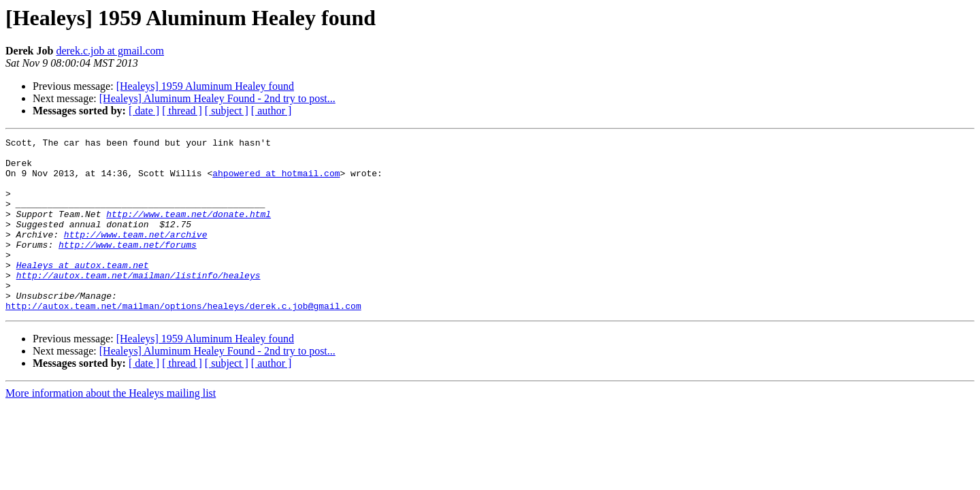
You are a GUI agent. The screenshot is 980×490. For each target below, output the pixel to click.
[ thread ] (182, 111)
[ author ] (272, 111)
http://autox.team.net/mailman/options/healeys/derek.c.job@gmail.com (183, 340)
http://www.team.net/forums (128, 267)
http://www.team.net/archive (136, 255)
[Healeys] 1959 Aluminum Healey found (205, 86)
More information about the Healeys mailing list (111, 428)
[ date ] (144, 111)
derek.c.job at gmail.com (110, 51)
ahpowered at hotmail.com (276, 181)
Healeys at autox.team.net (83, 291)
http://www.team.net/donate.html (189, 230)
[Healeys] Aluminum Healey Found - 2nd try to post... (217, 98)
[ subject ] (227, 111)
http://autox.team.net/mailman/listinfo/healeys (138, 304)
